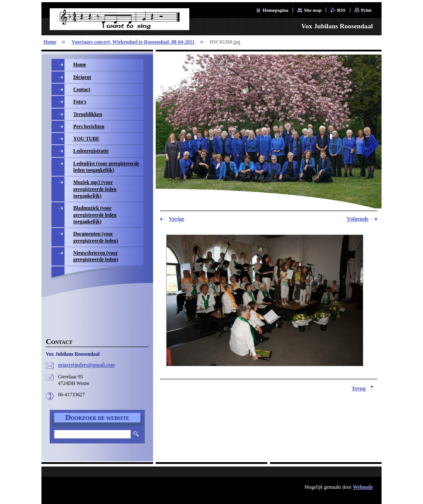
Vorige (177, 219)
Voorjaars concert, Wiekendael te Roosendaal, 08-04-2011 (133, 42)
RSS (341, 10)
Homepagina (275, 10)
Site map (313, 10)
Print (366, 10)
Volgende (358, 219)
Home (50, 42)
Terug (358, 388)
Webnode (363, 487)
